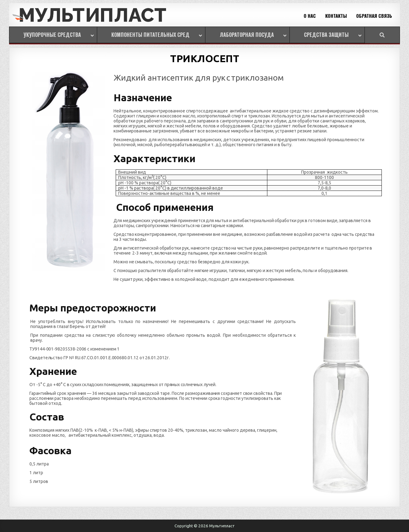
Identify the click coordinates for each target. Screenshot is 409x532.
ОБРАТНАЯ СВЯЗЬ (374, 16)
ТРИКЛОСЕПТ (204, 58)
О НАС (310, 16)
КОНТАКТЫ (336, 16)
